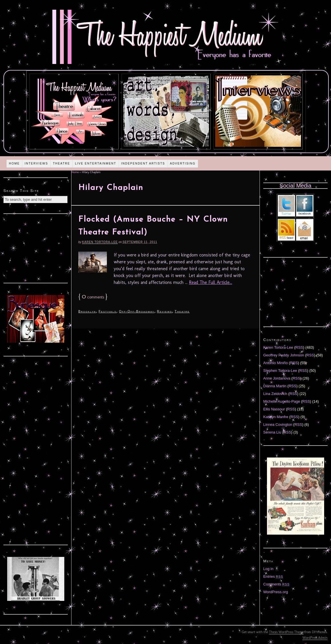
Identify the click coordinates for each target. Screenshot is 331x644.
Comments (276, 584)
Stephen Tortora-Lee (280, 371)
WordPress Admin (315, 638)
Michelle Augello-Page (282, 401)
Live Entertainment (96, 163)
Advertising (183, 163)
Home (14, 163)
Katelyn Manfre (276, 417)
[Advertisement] (36, 248)
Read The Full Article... (211, 282)
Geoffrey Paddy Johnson (284, 355)
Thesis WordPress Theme (286, 632)
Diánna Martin (275, 386)
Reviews (164, 311)
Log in (268, 569)
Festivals (107, 311)
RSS (299, 347)
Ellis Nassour (274, 409)
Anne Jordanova (277, 378)
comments (93, 297)
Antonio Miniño (276, 363)
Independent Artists (143, 163)
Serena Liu (272, 432)
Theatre (61, 163)
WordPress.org (276, 592)
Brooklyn (87, 311)
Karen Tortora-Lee (100, 242)
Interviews (36, 163)
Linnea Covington (278, 425)
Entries (273, 576)
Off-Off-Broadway (137, 311)
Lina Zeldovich (275, 394)
